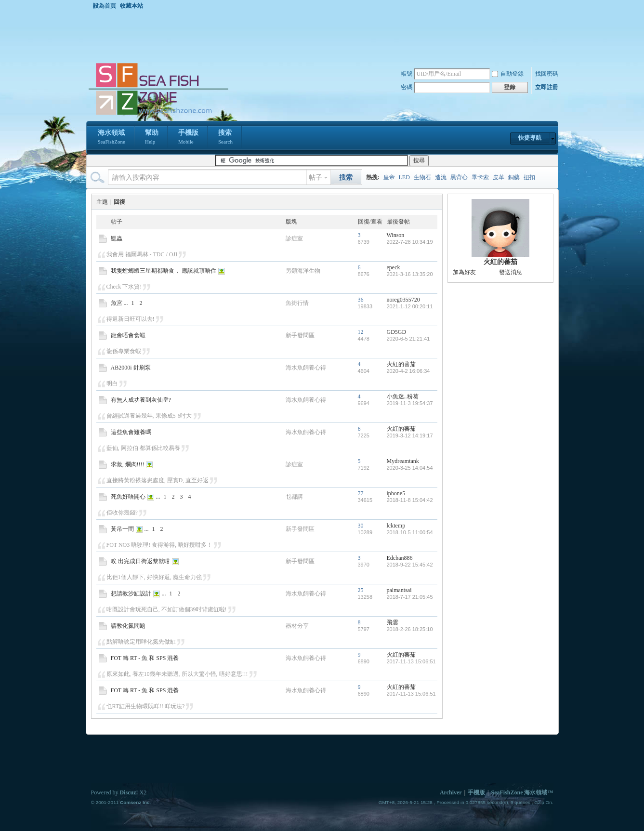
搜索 (225, 138)
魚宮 (117, 303)
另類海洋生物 (303, 271)
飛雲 (393, 622)
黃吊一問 (122, 529)
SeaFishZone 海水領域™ (522, 792)
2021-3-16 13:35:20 (410, 274)
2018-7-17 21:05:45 (410, 597)
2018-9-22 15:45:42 (410, 565)
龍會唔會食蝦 (128, 335)
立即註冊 (547, 87)
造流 (441, 177)
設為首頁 (105, 6)
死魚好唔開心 (128, 497)
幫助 (152, 138)
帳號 (407, 74)
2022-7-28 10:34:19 (410, 242)
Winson (396, 235)
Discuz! (129, 792)
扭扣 (529, 177)
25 (361, 590)
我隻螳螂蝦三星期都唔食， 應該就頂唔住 (164, 271)
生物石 (422, 177)
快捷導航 (530, 138)
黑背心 (459, 177)
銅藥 (514, 177)
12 (361, 332)
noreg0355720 (403, 300)
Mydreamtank (403, 461)
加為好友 (464, 272)
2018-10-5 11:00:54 (410, 532)
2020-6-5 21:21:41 (408, 339)
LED (404, 177)
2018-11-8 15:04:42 (410, 500)
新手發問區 (300, 335)
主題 (102, 202)
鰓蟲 (117, 238)
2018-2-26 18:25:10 (410, 629)
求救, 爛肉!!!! (128, 464)
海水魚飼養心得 (306, 368)
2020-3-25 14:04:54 (410, 468)
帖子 (315, 178)
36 (361, 300)
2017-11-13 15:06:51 (411, 661)
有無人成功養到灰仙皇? (141, 400)
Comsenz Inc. (135, 802)
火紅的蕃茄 (401, 364)
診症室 (294, 238)
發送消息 (511, 272)
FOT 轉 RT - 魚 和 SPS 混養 (145, 658)
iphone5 (396, 493)
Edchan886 (400, 558)
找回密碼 (547, 74)
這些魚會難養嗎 (131, 432)
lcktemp (396, 526)
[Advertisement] (325, 36)
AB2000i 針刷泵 (131, 368)
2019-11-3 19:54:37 (410, 403)
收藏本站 (131, 6)
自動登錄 (508, 74)
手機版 (188, 138)
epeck (394, 267)
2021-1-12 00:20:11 (410, 306)
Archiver (451, 792)
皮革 (499, 177)
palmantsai (399, 590)
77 (361, 493)
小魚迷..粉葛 (403, 396)
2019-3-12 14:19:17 (410, 435)
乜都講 (294, 497)
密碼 (407, 87)
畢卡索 (480, 177)
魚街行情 (297, 303)
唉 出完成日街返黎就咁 (140, 561)
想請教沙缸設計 (131, 594)
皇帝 (389, 177)
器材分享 (297, 626)
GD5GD (397, 332)
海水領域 (112, 138)
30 (361, 526)
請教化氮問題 (128, 626)
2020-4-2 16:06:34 (408, 371)
